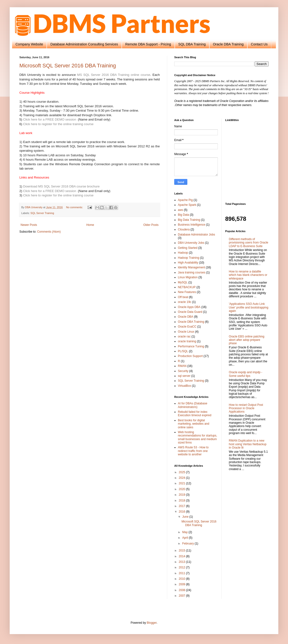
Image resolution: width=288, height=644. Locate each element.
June (186, 517)
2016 (182, 512)
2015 (182, 551)
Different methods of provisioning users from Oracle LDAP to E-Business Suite (249, 243)
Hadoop (183, 253)
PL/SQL (183, 351)
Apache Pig (185, 200)
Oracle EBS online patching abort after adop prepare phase (247, 340)
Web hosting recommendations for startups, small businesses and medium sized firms (197, 437)
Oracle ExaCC (187, 327)
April (186, 538)
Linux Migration (188, 277)
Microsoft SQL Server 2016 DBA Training (68, 66)
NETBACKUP (187, 287)
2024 (182, 478)
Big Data (183, 215)
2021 (182, 483)
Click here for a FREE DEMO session (49, 119)
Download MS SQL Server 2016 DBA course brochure (61, 186)
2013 (182, 562)
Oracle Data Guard (190, 312)
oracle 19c (185, 302)
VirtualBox (184, 386)
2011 (182, 573)
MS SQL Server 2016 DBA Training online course (114, 75)
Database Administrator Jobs (196, 235)
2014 (182, 556)
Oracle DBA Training (228, 44)
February (188, 544)
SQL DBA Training (192, 44)
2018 (182, 501)
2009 (182, 584)
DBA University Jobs (191, 243)
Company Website (29, 44)
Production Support (190, 356)
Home (90, 225)
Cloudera (184, 229)
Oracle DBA (186, 317)
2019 (182, 495)
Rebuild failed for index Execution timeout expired (195, 414)
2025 (182, 472)
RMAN (182, 366)
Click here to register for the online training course (58, 124)
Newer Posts (29, 225)
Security (183, 371)
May (185, 532)
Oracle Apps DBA (189, 307)
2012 (182, 567)
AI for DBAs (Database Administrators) (193, 405)
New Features (187, 292)
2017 (182, 506)
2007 (182, 596)
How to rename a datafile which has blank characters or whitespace (248, 275)
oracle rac (184, 336)
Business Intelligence (192, 225)
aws (180, 210)
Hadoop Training (189, 258)
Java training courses (192, 272)
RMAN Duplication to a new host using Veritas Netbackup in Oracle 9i (248, 444)
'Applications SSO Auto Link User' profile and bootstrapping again (249, 307)
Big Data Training (189, 220)
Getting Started (188, 248)
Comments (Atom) (49, 232)
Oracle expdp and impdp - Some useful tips (246, 374)
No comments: (75, 207)
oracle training (187, 341)
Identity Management (191, 267)
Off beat (183, 297)
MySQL (183, 282)
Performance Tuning (191, 346)
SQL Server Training (42, 213)
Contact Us (259, 44)
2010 (182, 579)
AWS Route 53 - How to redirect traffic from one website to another (193, 451)
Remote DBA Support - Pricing (148, 44)
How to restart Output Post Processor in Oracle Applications (246, 408)
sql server (184, 376)
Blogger (152, 623)
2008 (182, 590)
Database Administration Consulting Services (84, 44)
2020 (182, 489)
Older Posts (151, 225)
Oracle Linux (186, 332)
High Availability (188, 263)
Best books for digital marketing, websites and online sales (193, 424)
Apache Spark (187, 205)
